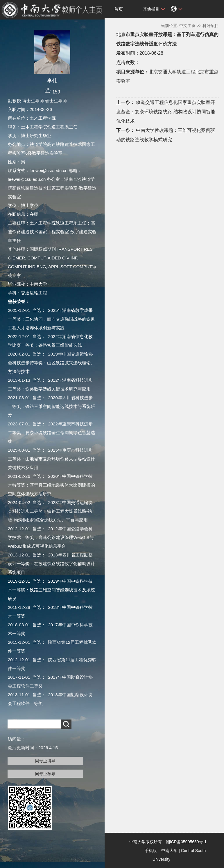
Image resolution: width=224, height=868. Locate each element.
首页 (119, 9)
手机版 (151, 851)
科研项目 (211, 26)
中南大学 (169, 851)
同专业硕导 (45, 774)
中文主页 (187, 26)
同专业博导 (45, 761)
